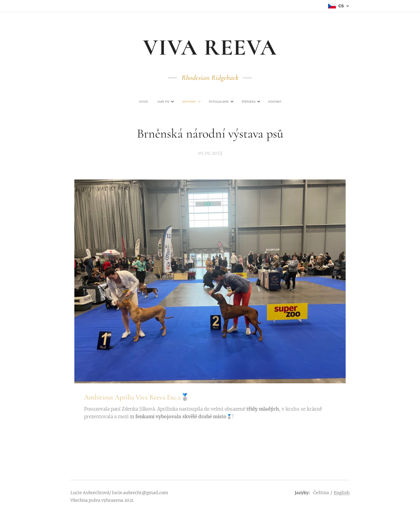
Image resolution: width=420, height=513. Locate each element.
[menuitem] (182, 102)
